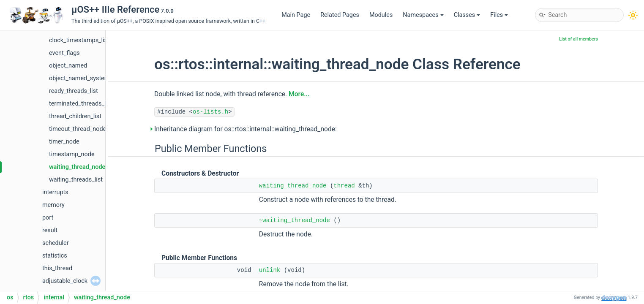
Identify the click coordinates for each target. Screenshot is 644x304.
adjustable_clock (65, 281)
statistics (55, 256)
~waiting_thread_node (295, 220)
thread (344, 186)
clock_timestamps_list (79, 40)
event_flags (64, 53)
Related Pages (340, 15)
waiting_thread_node (77, 167)
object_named (68, 66)
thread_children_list (75, 116)
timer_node (64, 142)
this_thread (57, 268)
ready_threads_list (74, 91)
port (48, 218)
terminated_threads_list (81, 104)
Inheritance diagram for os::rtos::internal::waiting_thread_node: (246, 129)
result (50, 230)
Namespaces (423, 15)
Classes (467, 15)
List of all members (579, 39)
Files (499, 15)
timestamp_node (72, 154)
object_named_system (79, 78)
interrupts (55, 192)
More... (299, 94)
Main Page (296, 15)
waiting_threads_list (76, 180)
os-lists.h (210, 112)
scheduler (56, 243)
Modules (381, 15)
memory (53, 205)
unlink (270, 270)
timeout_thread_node (78, 129)
